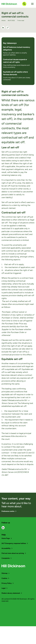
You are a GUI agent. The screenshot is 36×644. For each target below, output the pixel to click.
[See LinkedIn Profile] (3, 28)
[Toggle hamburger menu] (32, 4)
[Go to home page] (9, 4)
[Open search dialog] (24, 4)
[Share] (8, 28)
